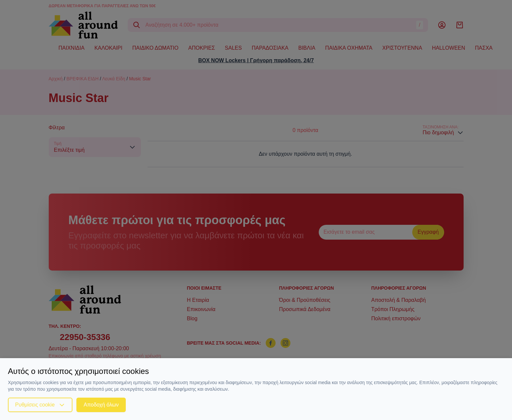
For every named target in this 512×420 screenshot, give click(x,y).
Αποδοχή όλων (101, 405)
